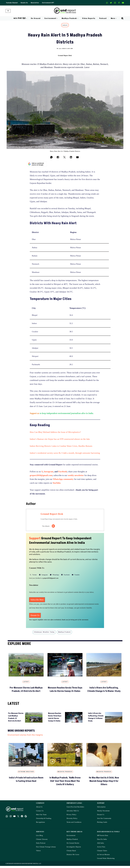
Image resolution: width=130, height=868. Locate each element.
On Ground (36, 18)
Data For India (102, 841)
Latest (65, 25)
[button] (27, 18)
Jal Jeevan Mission (103, 857)
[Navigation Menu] (8, 11)
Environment (71, 838)
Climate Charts (102, 853)
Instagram (49, 472)
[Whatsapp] (107, 3)
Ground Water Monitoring (106, 860)
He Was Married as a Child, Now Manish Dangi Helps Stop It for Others (104, 783)
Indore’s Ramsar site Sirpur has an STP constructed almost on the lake (60, 440)
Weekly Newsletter (103, 813)
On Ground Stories (73, 845)
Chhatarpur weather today (46, 633)
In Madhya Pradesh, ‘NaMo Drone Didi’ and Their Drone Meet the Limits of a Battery (65, 783)
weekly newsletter (76, 476)
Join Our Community (104, 820)
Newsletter (36, 3)
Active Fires (101, 849)
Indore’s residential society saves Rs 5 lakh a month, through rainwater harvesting (65, 454)
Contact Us (40, 813)
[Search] (122, 18)
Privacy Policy (71, 817)
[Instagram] (115, 3)
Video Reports (89, 18)
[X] (111, 3)
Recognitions (40, 824)
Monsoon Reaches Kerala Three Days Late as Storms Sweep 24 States (65, 691)
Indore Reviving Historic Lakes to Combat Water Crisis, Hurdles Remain (61, 447)
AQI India (100, 845)
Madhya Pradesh (65, 773)
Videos (38, 853)
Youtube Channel (12, 3)
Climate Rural (71, 853)
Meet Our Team (41, 817)
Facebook (63, 472)
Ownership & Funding (44, 820)
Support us (34, 414)
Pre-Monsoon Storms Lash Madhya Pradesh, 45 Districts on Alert (26, 691)
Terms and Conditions (74, 824)
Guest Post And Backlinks (75, 809)
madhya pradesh (67, 633)
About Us (39, 809)
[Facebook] (119, 3)
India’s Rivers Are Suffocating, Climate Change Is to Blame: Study (104, 691)
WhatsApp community (63, 480)
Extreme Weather (26, 773)
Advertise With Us (73, 813)
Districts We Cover (73, 857)
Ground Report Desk (65, 56)
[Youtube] (123, 3)
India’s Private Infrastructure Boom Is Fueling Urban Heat (26, 781)
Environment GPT (49, 3)
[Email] (55, 527)
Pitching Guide (102, 824)
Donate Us (25, 3)
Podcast (103, 18)
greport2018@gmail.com (41, 476)
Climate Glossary (42, 841)
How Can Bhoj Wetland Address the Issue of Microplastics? (55, 433)
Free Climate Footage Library (46, 849)
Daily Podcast (41, 845)
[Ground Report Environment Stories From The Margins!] (65, 11)
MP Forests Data (103, 838)
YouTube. (57, 484)
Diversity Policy (72, 820)
